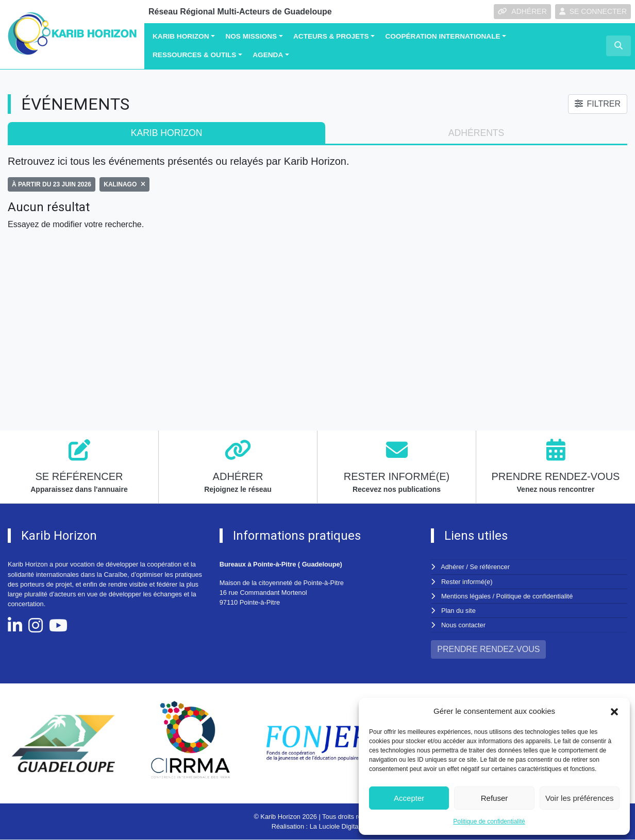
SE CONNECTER (593, 11)
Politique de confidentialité (489, 821)
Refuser (495, 798)
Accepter (409, 798)
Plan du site (458, 611)
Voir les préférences (580, 798)
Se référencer (490, 567)
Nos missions (251, 36)
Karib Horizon (181, 36)
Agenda (268, 55)
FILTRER (598, 104)
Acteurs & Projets (331, 36)
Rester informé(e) (467, 582)
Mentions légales (466, 596)
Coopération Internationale (442, 36)
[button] (614, 711)
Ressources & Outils (194, 55)
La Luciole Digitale (337, 826)
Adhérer (453, 567)
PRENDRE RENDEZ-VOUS (488, 649)
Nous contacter (463, 625)
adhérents (477, 133)
